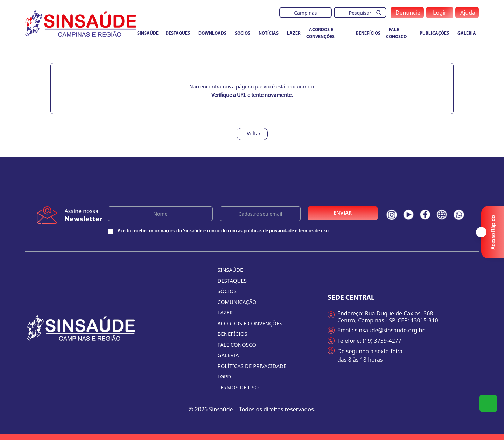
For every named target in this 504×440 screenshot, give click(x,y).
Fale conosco (396, 33)
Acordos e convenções (320, 33)
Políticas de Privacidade (252, 366)
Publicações (434, 33)
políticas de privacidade (269, 231)
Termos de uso (238, 387)
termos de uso (314, 231)
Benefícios (368, 33)
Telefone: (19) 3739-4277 (365, 341)
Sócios (243, 33)
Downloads (212, 33)
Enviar (343, 213)
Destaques (178, 33)
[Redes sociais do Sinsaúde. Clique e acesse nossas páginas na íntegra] (392, 215)
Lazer (294, 33)
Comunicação (237, 302)
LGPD (225, 376)
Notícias (269, 33)
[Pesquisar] (381, 13)
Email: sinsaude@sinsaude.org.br (376, 330)
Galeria (467, 33)
